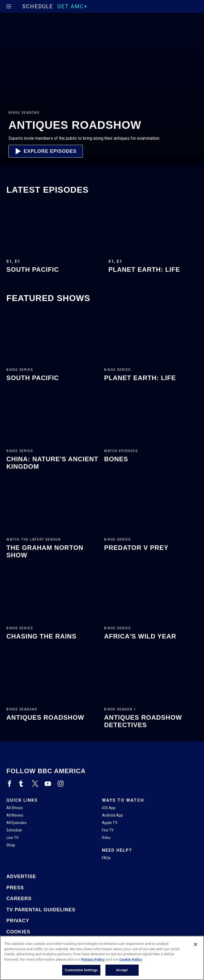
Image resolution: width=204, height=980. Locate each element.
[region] (102, 958)
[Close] (195, 944)
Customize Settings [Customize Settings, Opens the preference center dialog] (81, 970)
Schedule (38, 6)
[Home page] (18, 7)
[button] (46, 151)
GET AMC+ (73, 6)
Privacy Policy (93, 959)
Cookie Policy (131, 959)
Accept (122, 970)
